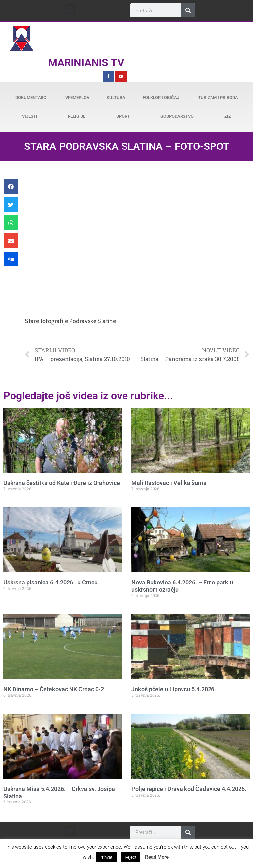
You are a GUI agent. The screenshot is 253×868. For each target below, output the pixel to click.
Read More (157, 857)
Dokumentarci (32, 98)
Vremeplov (77, 98)
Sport (123, 116)
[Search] (188, 10)
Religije (77, 116)
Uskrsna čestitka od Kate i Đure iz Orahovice (62, 483)
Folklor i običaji (162, 98)
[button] (70, 9)
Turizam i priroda (218, 98)
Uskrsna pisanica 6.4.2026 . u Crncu (50, 582)
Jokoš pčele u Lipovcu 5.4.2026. (174, 689)
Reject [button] (130, 857)
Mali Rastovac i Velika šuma (169, 483)
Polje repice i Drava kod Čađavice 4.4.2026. (189, 789)
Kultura (116, 98)
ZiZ (228, 116)
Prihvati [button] (106, 857)
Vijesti (30, 116)
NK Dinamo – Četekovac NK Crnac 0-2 (54, 689)
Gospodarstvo (177, 116)
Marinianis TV (86, 63)
